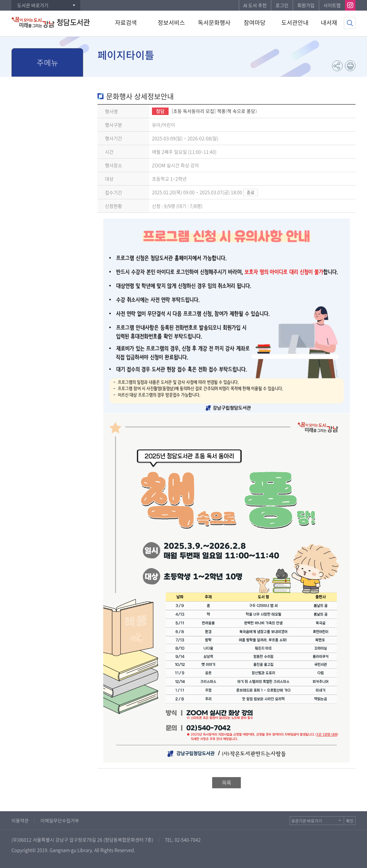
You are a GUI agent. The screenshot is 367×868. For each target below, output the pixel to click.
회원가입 (306, 5)
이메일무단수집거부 (60, 820)
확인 (350, 821)
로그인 (282, 5)
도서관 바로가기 (33, 5)
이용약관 (20, 820)
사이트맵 (332, 5)
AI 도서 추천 (255, 5)
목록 (227, 783)
